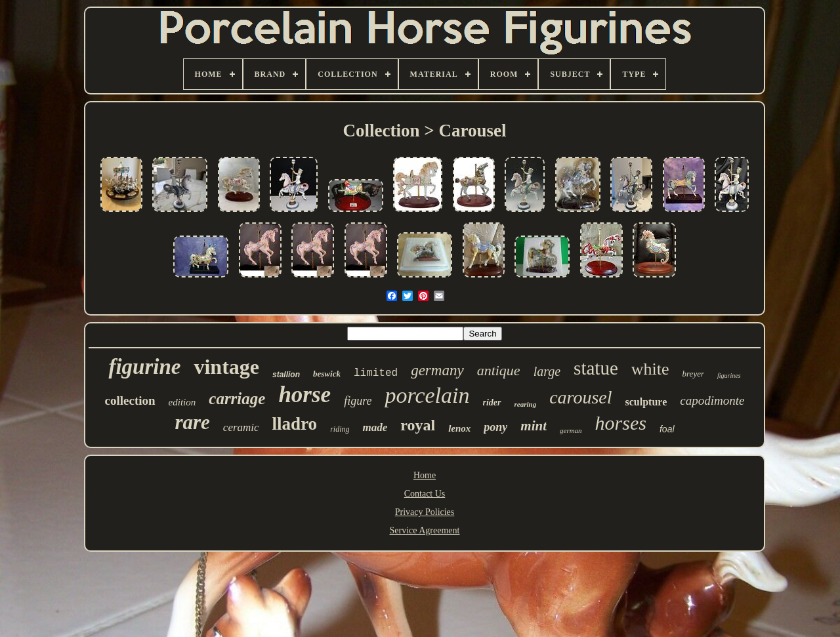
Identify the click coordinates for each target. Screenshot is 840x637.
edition (182, 402)
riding (340, 429)
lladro (295, 424)
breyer (693, 374)
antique (499, 370)
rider (492, 402)
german (571, 430)
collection (130, 401)
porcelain (427, 395)
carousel (580, 397)
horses (621, 423)
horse (304, 395)
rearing (526, 404)
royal (418, 425)
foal (667, 429)
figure (358, 401)
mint (534, 426)
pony (495, 427)
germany (437, 370)
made (375, 427)
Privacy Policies (425, 512)
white (650, 369)
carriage (237, 399)
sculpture (646, 402)
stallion (286, 375)
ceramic (241, 427)
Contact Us (425, 494)
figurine (144, 367)
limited (376, 373)
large (547, 371)
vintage (226, 367)
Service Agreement (425, 530)
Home (425, 475)
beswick (327, 374)
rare (192, 422)
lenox (459, 428)
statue (596, 368)
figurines (729, 376)
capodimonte (712, 401)
